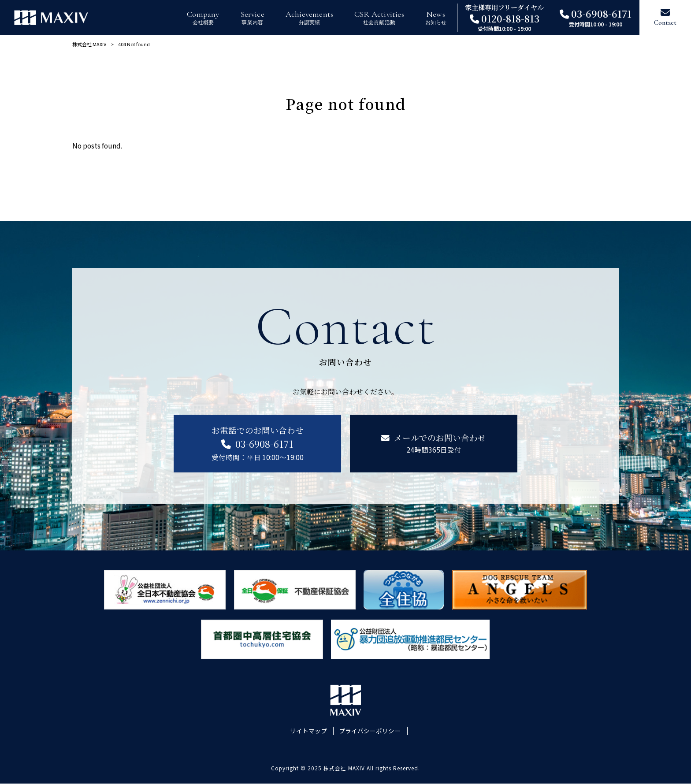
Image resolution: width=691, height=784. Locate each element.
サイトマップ (308, 731)
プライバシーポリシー (370, 731)
